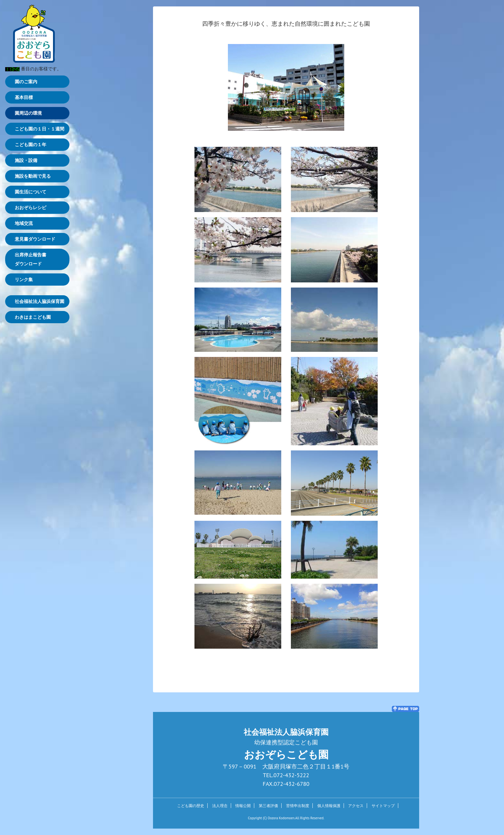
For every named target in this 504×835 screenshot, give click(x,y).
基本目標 (24, 97)
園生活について (31, 192)
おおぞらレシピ (31, 208)
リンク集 (24, 280)
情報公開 (243, 806)
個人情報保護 (329, 806)
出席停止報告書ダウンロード (31, 259)
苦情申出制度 (298, 806)
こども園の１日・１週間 (40, 129)
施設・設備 (26, 160)
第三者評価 (268, 806)
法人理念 (220, 806)
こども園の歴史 (191, 806)
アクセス (356, 806)
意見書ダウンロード (35, 239)
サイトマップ (383, 806)
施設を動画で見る (33, 176)
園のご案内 (26, 82)
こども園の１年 (31, 145)
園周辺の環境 (28, 113)
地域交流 (24, 223)
